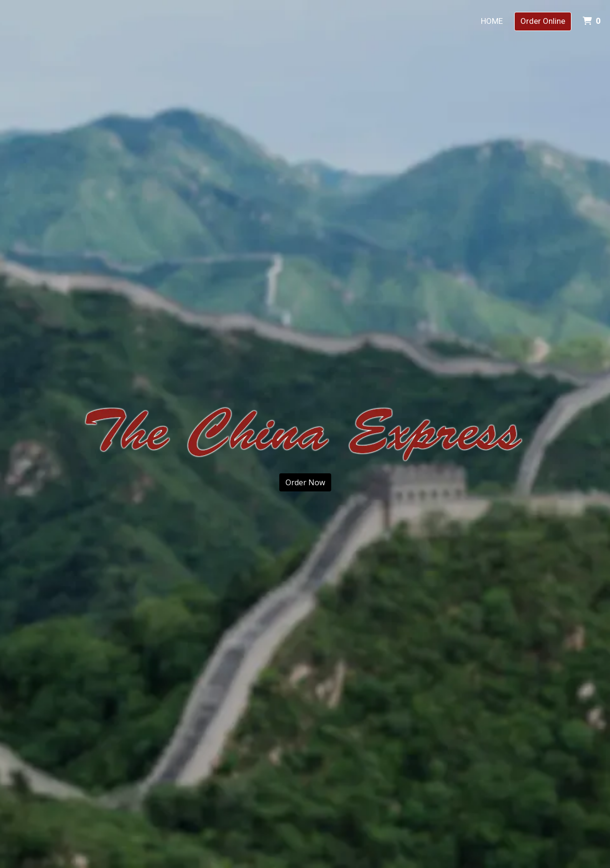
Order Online (543, 21)
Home (492, 21)
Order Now (305, 482)
